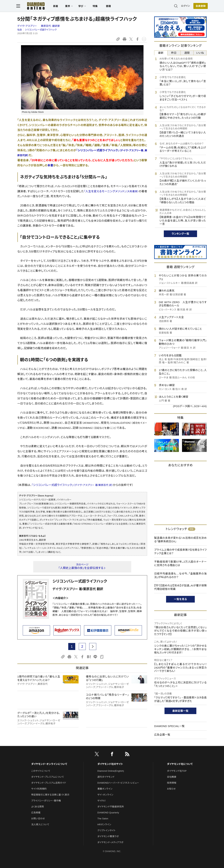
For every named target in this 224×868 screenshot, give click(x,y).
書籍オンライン (105, 789)
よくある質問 (37, 807)
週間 (187, 53)
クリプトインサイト (107, 830)
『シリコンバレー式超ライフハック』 (72, 485)
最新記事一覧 (180, 711)
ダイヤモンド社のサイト (110, 764)
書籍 (109, 6)
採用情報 (172, 783)
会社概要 (172, 777)
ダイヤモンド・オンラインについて (49, 764)
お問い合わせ (38, 819)
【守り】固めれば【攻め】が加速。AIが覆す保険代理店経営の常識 (180, 587)
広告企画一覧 (162, 735)
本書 (50, 165)
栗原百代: (50, 26)
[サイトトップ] (33, 6)
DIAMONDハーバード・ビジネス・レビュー (118, 783)
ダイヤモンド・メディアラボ (111, 842)
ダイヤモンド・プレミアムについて (48, 777)
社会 (20, 30)
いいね (200, 53)
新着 (57, 6)
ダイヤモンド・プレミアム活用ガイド (49, 783)
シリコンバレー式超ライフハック (41, 30)
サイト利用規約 (39, 789)
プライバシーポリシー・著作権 (46, 801)
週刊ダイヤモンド (106, 777)
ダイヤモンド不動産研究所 (111, 807)
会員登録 (199, 6)
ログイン (184, 6)
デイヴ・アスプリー (27, 26)
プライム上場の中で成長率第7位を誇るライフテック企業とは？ (180, 551)
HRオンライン (104, 824)
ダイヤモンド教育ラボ (108, 836)
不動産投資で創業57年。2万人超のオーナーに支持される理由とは (180, 563)
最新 (161, 53)
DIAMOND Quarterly (108, 813)
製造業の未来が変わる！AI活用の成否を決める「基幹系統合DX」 (180, 540)
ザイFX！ (102, 801)
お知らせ (171, 789)
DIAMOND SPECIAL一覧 (169, 726)
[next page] (93, 646)
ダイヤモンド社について (180, 764)
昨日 (174, 53)
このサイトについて (41, 771)
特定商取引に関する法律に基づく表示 (50, 795)
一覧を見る (181, 599)
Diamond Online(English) (111, 771)
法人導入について (40, 824)
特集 (96, 6)
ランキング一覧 (181, 234)
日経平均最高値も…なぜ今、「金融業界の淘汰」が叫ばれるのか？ (180, 575)
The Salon (103, 819)
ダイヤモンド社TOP (177, 771)
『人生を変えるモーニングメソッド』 (111, 191)
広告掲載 (36, 813)
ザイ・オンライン (105, 795)
